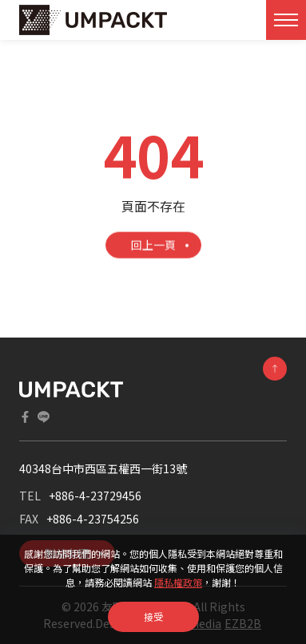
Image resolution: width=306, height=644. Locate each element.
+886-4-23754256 (93, 519)
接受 (153, 616)
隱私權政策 (178, 582)
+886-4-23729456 (95, 496)
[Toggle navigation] (286, 20)
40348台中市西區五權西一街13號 (103, 468)
